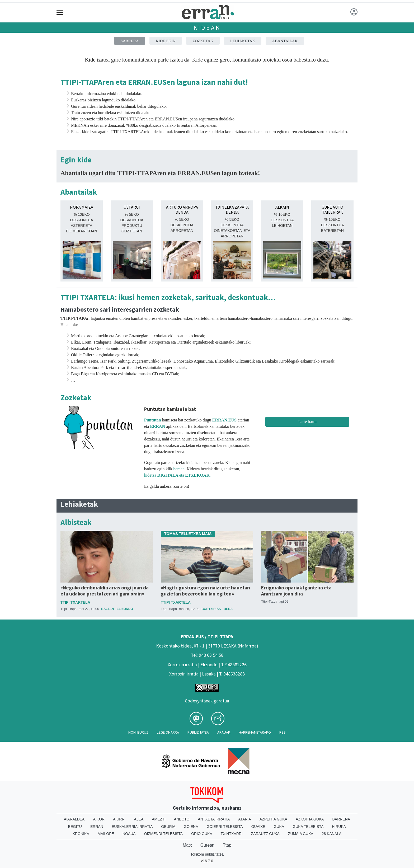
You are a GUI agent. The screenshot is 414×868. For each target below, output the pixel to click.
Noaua (129, 834)
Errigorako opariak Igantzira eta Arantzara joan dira (296, 591)
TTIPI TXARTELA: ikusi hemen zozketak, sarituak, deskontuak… (168, 297)
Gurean (207, 845)
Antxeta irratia (214, 819)
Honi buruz (138, 732)
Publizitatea (198, 732)
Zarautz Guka (265, 834)
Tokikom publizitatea (207, 854)
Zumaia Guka (301, 834)
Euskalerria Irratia (132, 827)
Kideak (207, 28)
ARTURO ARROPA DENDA (182, 210)
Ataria (245, 819)
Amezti (159, 819)
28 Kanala (332, 834)
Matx (187, 845)
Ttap (227, 845)
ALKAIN (282, 207)
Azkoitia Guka (310, 819)
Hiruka (339, 827)
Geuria (168, 827)
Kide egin (166, 41)
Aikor (99, 819)
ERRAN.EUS (224, 420)
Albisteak (76, 522)
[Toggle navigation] (60, 12)
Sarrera (130, 41)
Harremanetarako (255, 732)
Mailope (106, 834)
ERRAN (157, 426)
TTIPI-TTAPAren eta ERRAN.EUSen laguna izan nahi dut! (154, 82)
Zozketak (203, 41)
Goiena (191, 827)
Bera (228, 609)
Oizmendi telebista (164, 834)
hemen (179, 469)
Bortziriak (211, 609)
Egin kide (76, 160)
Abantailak (285, 41)
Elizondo (125, 609)
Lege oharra (168, 732)
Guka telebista (308, 827)
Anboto (182, 819)
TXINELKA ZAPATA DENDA (232, 210)
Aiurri (119, 819)
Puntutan (153, 420)
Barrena (341, 819)
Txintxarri (232, 834)
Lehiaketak (243, 41)
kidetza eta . (178, 475)
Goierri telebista (225, 827)
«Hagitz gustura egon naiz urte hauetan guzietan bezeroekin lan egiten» (205, 591)
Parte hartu (307, 422)
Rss (283, 732)
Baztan (107, 609)
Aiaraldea (74, 819)
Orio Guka (202, 834)
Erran (97, 827)
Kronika (81, 834)
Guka (279, 827)
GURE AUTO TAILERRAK (332, 210)
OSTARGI (132, 207)
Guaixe (258, 827)
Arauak (224, 732)
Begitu (75, 827)
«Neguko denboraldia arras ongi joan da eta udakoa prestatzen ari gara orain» (105, 591)
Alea (139, 819)
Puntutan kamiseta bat (170, 409)
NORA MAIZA (82, 207)
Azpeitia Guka (273, 819)
